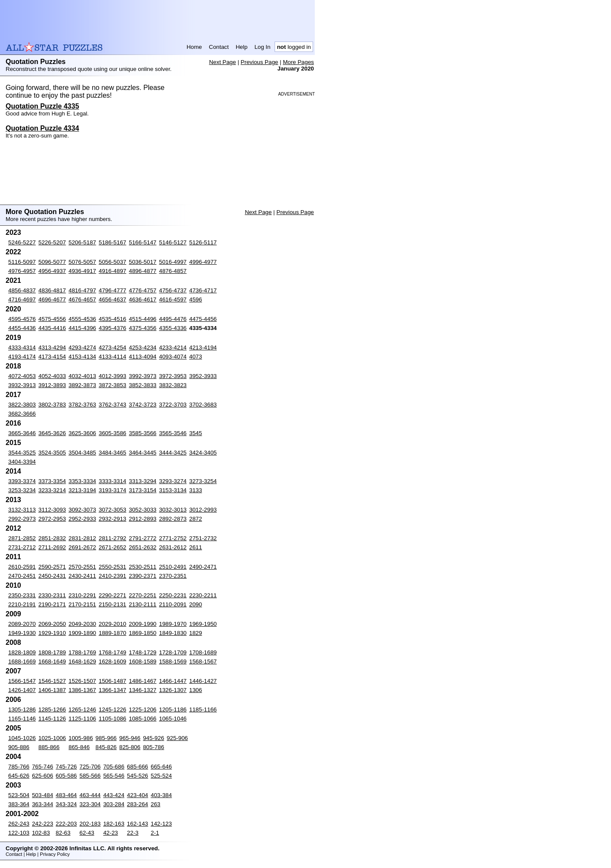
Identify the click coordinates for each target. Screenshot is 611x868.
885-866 (49, 747)
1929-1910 (52, 633)
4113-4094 (143, 357)
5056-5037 (112, 262)
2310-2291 (83, 595)
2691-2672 (83, 547)
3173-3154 (143, 490)
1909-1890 (83, 633)
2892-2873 (173, 519)
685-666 (138, 767)
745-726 (66, 767)
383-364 (19, 804)
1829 (196, 633)
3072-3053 (112, 510)
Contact (219, 47)
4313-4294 (52, 348)
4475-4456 (203, 319)
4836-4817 (52, 290)
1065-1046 (173, 719)
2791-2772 (143, 538)
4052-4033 (52, 376)
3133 (196, 490)
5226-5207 (52, 242)
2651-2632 (143, 547)
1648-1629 (83, 661)
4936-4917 (83, 271)
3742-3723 (143, 405)
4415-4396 (83, 328)
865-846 (79, 747)
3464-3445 (143, 453)
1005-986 (81, 738)
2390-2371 (143, 576)
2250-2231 (173, 595)
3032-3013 (173, 510)
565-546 (114, 776)
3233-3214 (52, 490)
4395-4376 (112, 328)
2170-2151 (83, 604)
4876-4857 (173, 271)
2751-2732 (203, 538)
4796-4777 (112, 290)
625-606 (43, 776)
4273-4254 (112, 348)
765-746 (43, 767)
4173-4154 (52, 357)
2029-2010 (112, 624)
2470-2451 (22, 576)
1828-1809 (22, 652)
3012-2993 (203, 510)
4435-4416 (52, 328)
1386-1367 (83, 690)
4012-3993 (112, 376)
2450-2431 (52, 576)
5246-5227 (22, 242)
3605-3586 (112, 433)
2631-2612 (173, 547)
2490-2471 (203, 567)
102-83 (41, 833)
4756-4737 (173, 290)
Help (242, 47)
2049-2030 (83, 624)
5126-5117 (203, 242)
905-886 (19, 747)
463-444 (90, 795)
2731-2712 (22, 547)
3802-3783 (52, 405)
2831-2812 (83, 538)
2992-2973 (22, 519)
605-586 (66, 776)
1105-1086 (112, 719)
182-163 (114, 824)
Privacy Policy (55, 854)
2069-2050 (52, 624)
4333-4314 (22, 348)
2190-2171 (52, 604)
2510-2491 (173, 567)
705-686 (114, 767)
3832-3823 (173, 385)
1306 (196, 690)
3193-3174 (112, 490)
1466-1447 (173, 681)
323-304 (90, 804)
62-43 (87, 833)
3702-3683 (203, 405)
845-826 (106, 747)
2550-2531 (112, 567)
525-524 (162, 776)
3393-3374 (22, 481)
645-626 (19, 776)
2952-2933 (83, 519)
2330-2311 (52, 595)
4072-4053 (22, 376)
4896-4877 (143, 271)
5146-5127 (173, 242)
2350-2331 (22, 595)
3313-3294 (143, 481)
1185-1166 (203, 709)
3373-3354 (52, 481)
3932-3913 (22, 385)
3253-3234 (22, 490)
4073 (196, 357)
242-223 (43, 824)
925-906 (178, 738)
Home (194, 47)
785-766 (19, 767)
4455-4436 (22, 328)
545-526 (138, 776)
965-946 (130, 738)
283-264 (138, 804)
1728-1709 (173, 652)
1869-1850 (143, 633)
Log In (262, 47)
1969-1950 (203, 624)
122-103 (19, 833)
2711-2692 (52, 547)
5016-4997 (173, 262)
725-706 (90, 767)
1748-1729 (143, 652)
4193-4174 (22, 357)
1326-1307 (173, 690)
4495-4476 (173, 319)
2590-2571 (52, 567)
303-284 (114, 804)
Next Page (222, 62)
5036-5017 (143, 262)
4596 (196, 299)
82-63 (63, 833)
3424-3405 (203, 453)
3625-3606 (83, 433)
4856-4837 (22, 290)
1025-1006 (52, 738)
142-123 (162, 824)
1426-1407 (22, 690)
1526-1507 (83, 681)
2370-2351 (173, 576)
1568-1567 (203, 661)
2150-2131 (112, 604)
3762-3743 (112, 405)
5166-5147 (143, 242)
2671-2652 (112, 547)
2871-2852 (22, 538)
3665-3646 (22, 433)
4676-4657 (83, 299)
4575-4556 (52, 319)
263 (156, 804)
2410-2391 (112, 576)
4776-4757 (143, 290)
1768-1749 (112, 652)
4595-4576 (22, 319)
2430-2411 (83, 576)
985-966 (106, 738)
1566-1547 (22, 681)
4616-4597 (173, 299)
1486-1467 (143, 681)
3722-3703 (173, 405)
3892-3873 (83, 385)
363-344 (43, 804)
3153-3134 (173, 490)
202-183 (90, 824)
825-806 (130, 747)
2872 (196, 519)
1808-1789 (52, 652)
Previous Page (260, 62)
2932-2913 (112, 519)
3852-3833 (143, 385)
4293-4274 (83, 348)
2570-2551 (83, 567)
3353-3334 (83, 481)
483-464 (66, 795)
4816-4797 (83, 290)
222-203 (66, 824)
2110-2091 (173, 604)
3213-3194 (83, 490)
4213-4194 (203, 348)
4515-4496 (143, 319)
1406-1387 (52, 690)
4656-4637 (112, 299)
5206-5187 (83, 242)
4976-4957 (22, 271)
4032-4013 (83, 376)
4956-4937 (52, 271)
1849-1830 (173, 633)
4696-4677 (52, 299)
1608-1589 (143, 661)
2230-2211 (203, 595)
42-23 (111, 833)
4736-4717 (203, 290)
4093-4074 (173, 357)
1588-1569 (173, 661)
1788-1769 (83, 652)
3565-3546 (173, 433)
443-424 (114, 795)
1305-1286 (22, 709)
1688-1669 (22, 661)
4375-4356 (143, 328)
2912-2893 (143, 519)
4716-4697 (22, 299)
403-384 (162, 795)
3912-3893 (52, 385)
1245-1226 (112, 709)
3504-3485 (83, 453)
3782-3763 (83, 405)
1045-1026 (22, 738)
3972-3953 (173, 376)
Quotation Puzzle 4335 (42, 106)
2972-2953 (52, 519)
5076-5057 (83, 262)
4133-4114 (112, 357)
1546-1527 (52, 681)
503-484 (43, 795)
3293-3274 (173, 481)
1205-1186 (173, 709)
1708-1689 (203, 652)
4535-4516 (112, 319)
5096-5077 (52, 262)
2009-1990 (143, 624)
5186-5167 (112, 242)
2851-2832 (52, 538)
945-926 (154, 738)
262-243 (19, 824)
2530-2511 (143, 567)
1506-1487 (112, 681)
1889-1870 (112, 633)
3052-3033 (143, 510)
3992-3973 (143, 376)
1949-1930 (22, 633)
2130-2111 (143, 604)
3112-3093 (52, 510)
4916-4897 (112, 271)
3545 (196, 433)
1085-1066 (143, 719)
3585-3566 (143, 433)
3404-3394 (22, 462)
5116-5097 (22, 262)
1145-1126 (52, 719)
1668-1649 (52, 661)
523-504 (19, 795)
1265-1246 (83, 709)
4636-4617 (143, 299)
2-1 (155, 833)
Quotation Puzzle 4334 (42, 128)
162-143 (138, 824)
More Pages (298, 62)
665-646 (162, 767)
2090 (196, 604)
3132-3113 (22, 510)
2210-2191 (22, 604)
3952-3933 (203, 376)
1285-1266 (52, 709)
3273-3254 (203, 481)
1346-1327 (143, 690)
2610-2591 (22, 567)
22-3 (133, 833)
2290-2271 (112, 595)
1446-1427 (203, 681)
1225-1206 (143, 709)
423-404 (138, 795)
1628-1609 (112, 661)
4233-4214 (173, 348)
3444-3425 (173, 453)
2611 (196, 547)
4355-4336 (173, 328)
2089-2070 (22, 624)
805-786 (154, 747)
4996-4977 (203, 262)
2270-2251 (143, 595)
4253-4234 (143, 348)
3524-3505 (52, 453)
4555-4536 (83, 319)
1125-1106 (83, 719)
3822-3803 (22, 405)
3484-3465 (112, 453)
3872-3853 (112, 385)
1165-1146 (22, 719)
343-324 (66, 804)
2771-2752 (173, 538)
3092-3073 (83, 510)
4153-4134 (83, 357)
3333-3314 (112, 481)
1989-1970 (173, 624)
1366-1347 (112, 690)
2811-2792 (112, 538)
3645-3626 (52, 433)
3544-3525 (22, 453)
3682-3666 (22, 414)
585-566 (90, 776)
